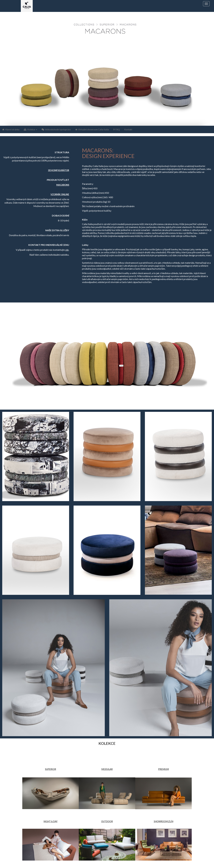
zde (67, 250)
